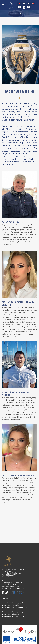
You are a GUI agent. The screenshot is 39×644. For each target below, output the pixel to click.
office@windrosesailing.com (14, 598)
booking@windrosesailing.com (15, 589)
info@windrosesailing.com (14, 570)
